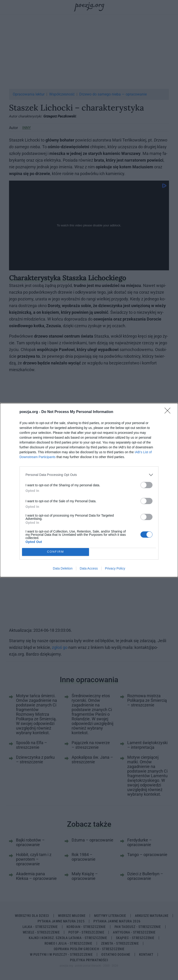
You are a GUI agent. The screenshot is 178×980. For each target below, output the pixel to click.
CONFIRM (56, 552)
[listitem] (89, 475)
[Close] (169, 412)
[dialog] (89, 490)
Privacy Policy (115, 568)
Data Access (89, 568)
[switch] (146, 485)
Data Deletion (63, 568)
